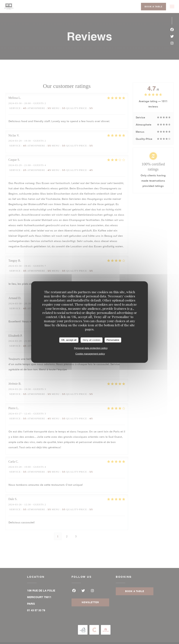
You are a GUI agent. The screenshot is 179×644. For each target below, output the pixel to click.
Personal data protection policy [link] (91, 348)
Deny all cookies (92, 340)
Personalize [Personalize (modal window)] (113, 340)
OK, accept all (69, 340)
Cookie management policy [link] (90, 354)
